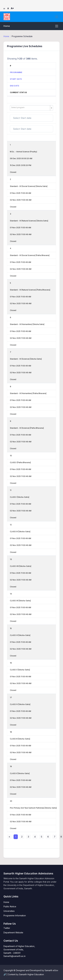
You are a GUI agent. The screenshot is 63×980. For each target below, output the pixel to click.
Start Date (16, 79)
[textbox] (30, 107)
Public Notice (10, 906)
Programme (16, 72)
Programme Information (15, 915)
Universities (9, 911)
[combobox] (32, 108)
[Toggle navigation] (57, 17)
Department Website (13, 933)
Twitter (7, 928)
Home (7, 26)
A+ (12, 8)
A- (4, 9)
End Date (15, 86)
